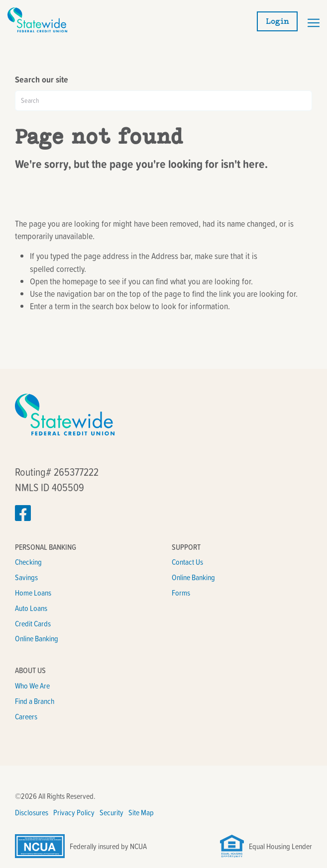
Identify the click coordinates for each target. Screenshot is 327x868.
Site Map (141, 812)
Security (111, 812)
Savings (26, 577)
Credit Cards (33, 623)
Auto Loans (31, 608)
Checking (28, 562)
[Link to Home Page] (37, 29)
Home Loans (33, 593)
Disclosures (32, 812)
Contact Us (187, 562)
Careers (26, 716)
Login (277, 21)
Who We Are (32, 686)
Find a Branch (35, 701)
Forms (181, 593)
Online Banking (37, 638)
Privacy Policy (74, 812)
